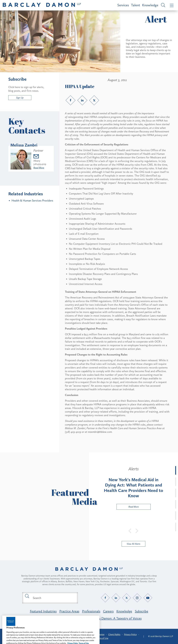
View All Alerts (133, 544)
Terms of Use (102, 638)
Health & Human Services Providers (32, 200)
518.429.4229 (40, 164)
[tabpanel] (133, 488)
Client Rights (114, 634)
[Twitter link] (94, 100)
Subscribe (142, 611)
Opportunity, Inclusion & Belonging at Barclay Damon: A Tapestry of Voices (89, 618)
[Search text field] (53, 598)
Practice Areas (69, 611)
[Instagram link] (137, 598)
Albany (37, 161)
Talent (136, 5)
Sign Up (20, 98)
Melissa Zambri (24, 145)
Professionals (91, 611)
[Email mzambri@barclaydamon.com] (40, 157)
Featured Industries (43, 611)
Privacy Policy (130, 634)
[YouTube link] (148, 598)
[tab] (176, 470)
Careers (108, 611)
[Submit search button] (27, 596)
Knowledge (150, 5)
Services (123, 5)
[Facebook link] (71, 100)
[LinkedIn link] (82, 100)
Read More (39, 168)
